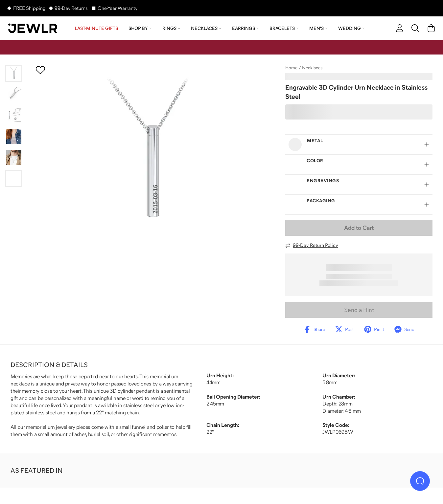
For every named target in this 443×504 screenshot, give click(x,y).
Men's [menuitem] (318, 28)
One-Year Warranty (117, 8)
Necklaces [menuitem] (206, 28)
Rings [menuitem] (171, 28)
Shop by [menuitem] (140, 28)
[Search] (415, 28)
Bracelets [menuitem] (284, 28)
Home (291, 68)
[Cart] (431, 28)
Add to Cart (359, 228)
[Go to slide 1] (14, 74)
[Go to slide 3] (14, 116)
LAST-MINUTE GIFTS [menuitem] (96, 28)
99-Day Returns (71, 8)
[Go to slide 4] (14, 137)
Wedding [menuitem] (351, 28)
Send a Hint (359, 310)
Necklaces (312, 68)
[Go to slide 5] (14, 158)
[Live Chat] (420, 481)
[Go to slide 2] (14, 95)
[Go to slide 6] (14, 179)
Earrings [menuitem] (245, 28)
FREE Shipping (29, 8)
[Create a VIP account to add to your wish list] (40, 70)
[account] (400, 28)
